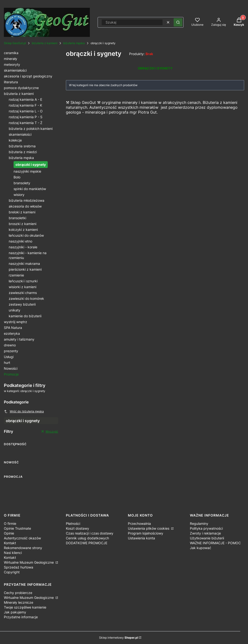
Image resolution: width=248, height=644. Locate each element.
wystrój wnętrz (15, 322)
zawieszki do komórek (26, 298)
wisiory (19, 195)
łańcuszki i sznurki (23, 281)
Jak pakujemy (15, 612)
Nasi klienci (13, 553)
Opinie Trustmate (17, 528)
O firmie (10, 523)
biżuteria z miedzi (23, 152)
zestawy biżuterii (22, 304)
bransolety (22, 183)
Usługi (9, 357)
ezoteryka (12, 333)
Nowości (11, 368)
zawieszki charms (23, 293)
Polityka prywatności (206, 528)
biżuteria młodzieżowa (27, 200)
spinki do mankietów (30, 189)
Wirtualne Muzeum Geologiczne (29, 562)
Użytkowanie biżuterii (207, 538)
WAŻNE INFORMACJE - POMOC (215, 543)
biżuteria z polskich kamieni (31, 129)
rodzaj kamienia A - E (25, 99)
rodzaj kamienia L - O (26, 111)
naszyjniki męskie (27, 171)
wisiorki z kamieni (23, 287)
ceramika (11, 53)
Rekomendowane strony (23, 548)
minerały (11, 59)
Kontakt (10, 543)
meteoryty (12, 64)
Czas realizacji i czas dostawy (90, 533)
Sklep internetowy (119, 638)
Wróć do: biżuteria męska (24, 411)
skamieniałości (15, 70)
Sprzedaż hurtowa (19, 567)
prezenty (11, 351)
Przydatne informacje (21, 617)
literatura (11, 82)
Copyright (12, 572)
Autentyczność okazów (22, 538)
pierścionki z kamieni (25, 269)
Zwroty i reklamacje (205, 533)
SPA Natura (13, 328)
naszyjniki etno (20, 241)
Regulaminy (199, 523)
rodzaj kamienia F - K (25, 105)
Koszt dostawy (77, 528)
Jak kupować (201, 548)
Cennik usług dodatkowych (87, 538)
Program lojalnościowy (146, 533)
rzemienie (16, 275)
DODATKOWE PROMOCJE (87, 543)
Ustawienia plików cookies (149, 528)
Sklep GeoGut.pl (15, 43)
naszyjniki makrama (24, 263)
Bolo (17, 177)
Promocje (11, 374)
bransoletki (17, 218)
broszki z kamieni (23, 224)
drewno (10, 345)
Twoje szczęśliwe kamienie (25, 607)
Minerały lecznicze (19, 602)
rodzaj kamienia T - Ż (26, 123)
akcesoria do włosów (25, 206)
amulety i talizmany (19, 339)
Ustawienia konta (141, 538)
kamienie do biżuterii (25, 316)
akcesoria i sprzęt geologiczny (28, 76)
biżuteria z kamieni (45, 43)
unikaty (15, 310)
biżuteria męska (74, 43)
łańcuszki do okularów (26, 235)
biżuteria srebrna (22, 146)
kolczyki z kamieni (23, 230)
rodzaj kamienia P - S (26, 117)
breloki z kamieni (22, 212)
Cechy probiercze (18, 593)
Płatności (73, 523)
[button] (178, 22)
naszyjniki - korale (23, 247)
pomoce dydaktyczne (21, 88)
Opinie (9, 533)
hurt (7, 363)
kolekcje (15, 140)
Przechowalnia (139, 523)
